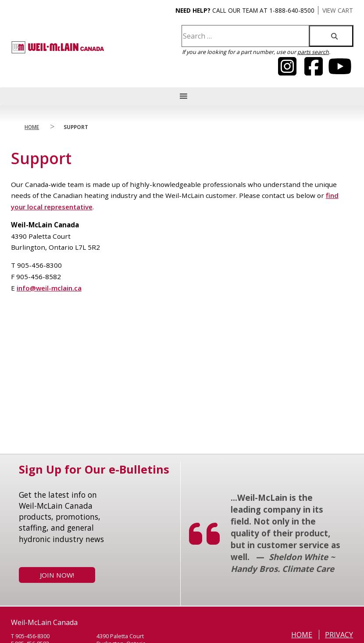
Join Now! (57, 575)
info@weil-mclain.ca (49, 288)
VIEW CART (338, 10)
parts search (313, 52)
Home (32, 127)
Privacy (339, 635)
